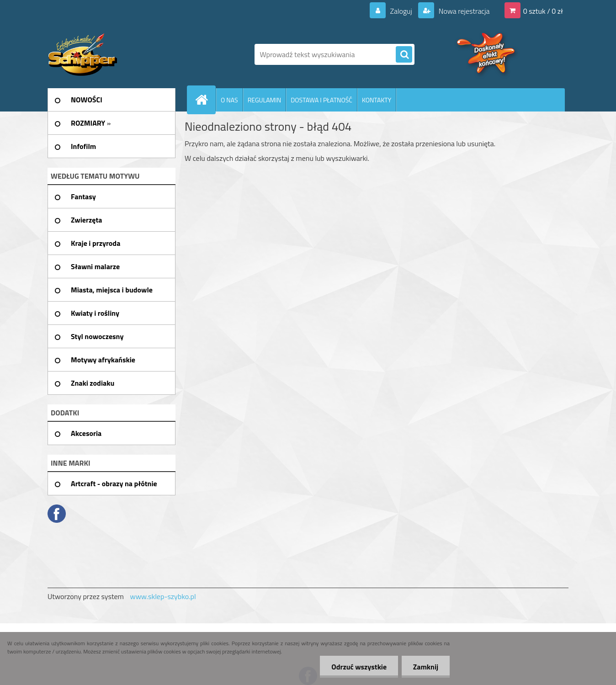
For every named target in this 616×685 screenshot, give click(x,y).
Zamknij (426, 667)
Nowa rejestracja (463, 11)
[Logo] (110, 54)
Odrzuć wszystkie (359, 667)
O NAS (229, 100)
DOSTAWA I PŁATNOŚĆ (321, 100)
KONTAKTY (377, 100)
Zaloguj (401, 11)
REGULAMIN (265, 100)
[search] (404, 55)
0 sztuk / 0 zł (543, 11)
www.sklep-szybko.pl (163, 596)
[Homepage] (205, 100)
